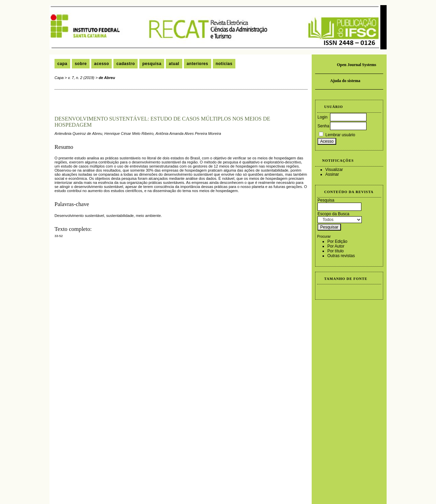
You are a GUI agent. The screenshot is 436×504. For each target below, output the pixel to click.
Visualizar (334, 170)
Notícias (224, 64)
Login (322, 117)
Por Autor (336, 246)
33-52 (59, 236)
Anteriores (197, 64)
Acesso (102, 64)
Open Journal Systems (356, 65)
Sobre (81, 64)
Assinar (332, 174)
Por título (336, 251)
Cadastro (126, 64)
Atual (174, 64)
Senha (323, 126)
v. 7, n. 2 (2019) (81, 78)
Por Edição (337, 241)
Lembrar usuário (340, 135)
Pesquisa (152, 64)
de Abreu (107, 78)
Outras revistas (341, 256)
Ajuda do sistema (345, 81)
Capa (62, 64)
